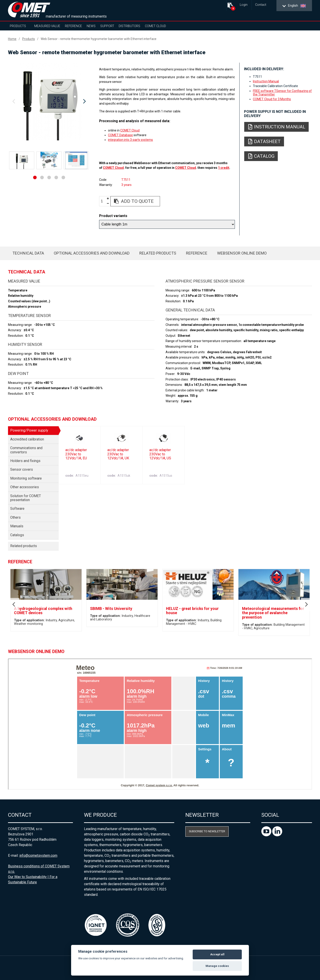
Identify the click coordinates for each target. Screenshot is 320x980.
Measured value (47, 26)
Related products (158, 253)
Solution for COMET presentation (26, 498)
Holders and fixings (25, 461)
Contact (261, 5)
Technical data (28, 253)
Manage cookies (217, 966)
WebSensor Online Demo (242, 253)
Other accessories (25, 487)
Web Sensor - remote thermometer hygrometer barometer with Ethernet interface (99, 39)
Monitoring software (26, 478)
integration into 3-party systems (130, 140)
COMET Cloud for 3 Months (272, 99)
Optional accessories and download (92, 253)
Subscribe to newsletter (207, 831)
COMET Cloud (155, 26)
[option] (49, 102)
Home (12, 39)
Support (107, 26)
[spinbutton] (104, 201)
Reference (73, 26)
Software (17, 509)
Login (244, 5)
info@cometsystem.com (38, 856)
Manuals (17, 526)
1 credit (224, 168)
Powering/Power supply (29, 430)
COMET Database (120, 135)
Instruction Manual (266, 81)
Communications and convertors (26, 450)
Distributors (129, 26)
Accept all (217, 954)
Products (18, 26)
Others (15, 517)
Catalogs (17, 535)
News (91, 26)
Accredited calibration (27, 439)
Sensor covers (22, 469)
